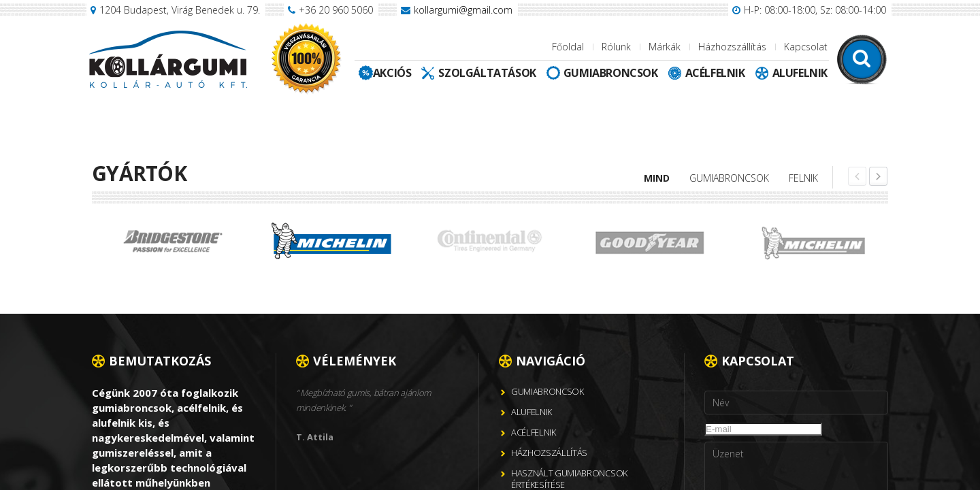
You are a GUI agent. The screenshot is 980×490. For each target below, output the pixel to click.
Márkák (665, 47)
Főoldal (568, 47)
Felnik (803, 178)
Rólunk (616, 47)
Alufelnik (800, 73)
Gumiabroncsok (611, 73)
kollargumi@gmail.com (463, 10)
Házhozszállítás (732, 47)
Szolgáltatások (487, 73)
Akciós (392, 73)
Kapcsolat (806, 47)
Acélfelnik (715, 73)
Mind (657, 178)
